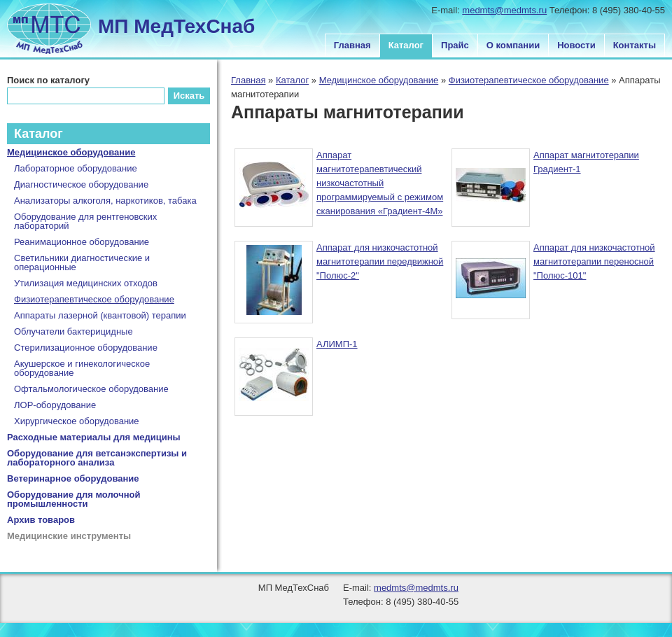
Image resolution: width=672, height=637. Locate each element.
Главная (352, 45)
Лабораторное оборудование (76, 168)
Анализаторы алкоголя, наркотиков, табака (105, 201)
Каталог (406, 45)
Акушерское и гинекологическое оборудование (82, 368)
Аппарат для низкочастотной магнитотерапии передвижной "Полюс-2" (380, 261)
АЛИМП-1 (337, 344)
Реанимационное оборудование (82, 242)
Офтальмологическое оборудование (91, 389)
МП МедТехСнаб (176, 26)
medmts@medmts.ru (504, 10)
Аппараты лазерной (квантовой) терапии (100, 315)
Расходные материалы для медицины (94, 437)
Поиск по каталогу (48, 80)
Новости (576, 45)
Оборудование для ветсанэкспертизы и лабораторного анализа (97, 458)
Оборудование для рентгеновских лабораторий (85, 221)
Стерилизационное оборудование (86, 348)
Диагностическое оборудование (81, 184)
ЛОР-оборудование (55, 405)
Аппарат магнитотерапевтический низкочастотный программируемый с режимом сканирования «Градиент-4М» (380, 183)
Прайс (455, 45)
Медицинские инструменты (69, 536)
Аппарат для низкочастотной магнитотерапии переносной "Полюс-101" (594, 261)
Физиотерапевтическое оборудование (529, 80)
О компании (513, 45)
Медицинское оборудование (379, 80)
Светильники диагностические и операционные (82, 262)
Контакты (635, 45)
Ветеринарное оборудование (73, 478)
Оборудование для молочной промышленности (74, 499)
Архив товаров (41, 520)
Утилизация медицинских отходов (86, 283)
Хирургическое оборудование (77, 421)
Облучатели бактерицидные (73, 331)
